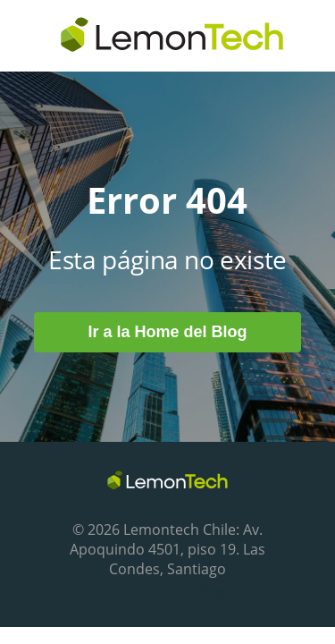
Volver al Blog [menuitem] (181, 590)
